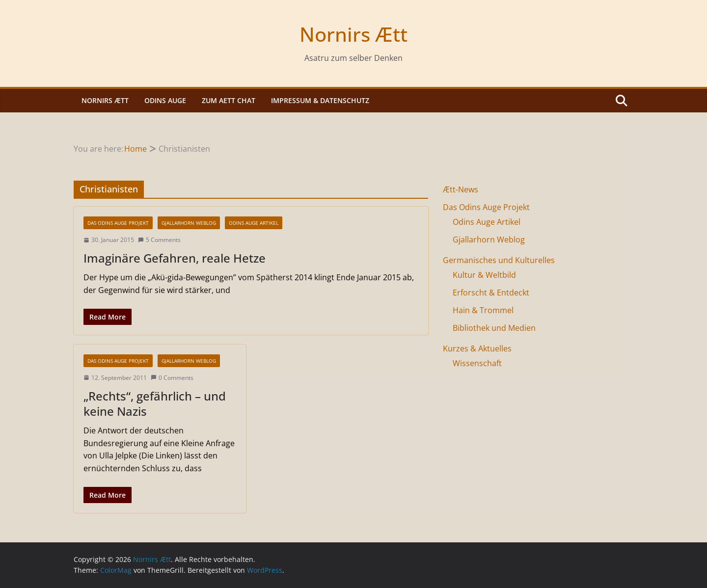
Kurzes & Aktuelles (477, 348)
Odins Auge (165, 100)
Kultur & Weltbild (484, 275)
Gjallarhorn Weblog (189, 223)
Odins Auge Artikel (254, 223)
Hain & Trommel (483, 310)
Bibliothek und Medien (494, 328)
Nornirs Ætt (353, 34)
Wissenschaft (477, 363)
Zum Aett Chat (229, 100)
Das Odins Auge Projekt (118, 223)
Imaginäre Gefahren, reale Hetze (175, 258)
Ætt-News (461, 189)
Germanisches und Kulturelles (499, 260)
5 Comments (159, 240)
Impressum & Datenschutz (320, 100)
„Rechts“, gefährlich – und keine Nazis (155, 403)
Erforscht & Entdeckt (491, 293)
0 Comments (172, 378)
